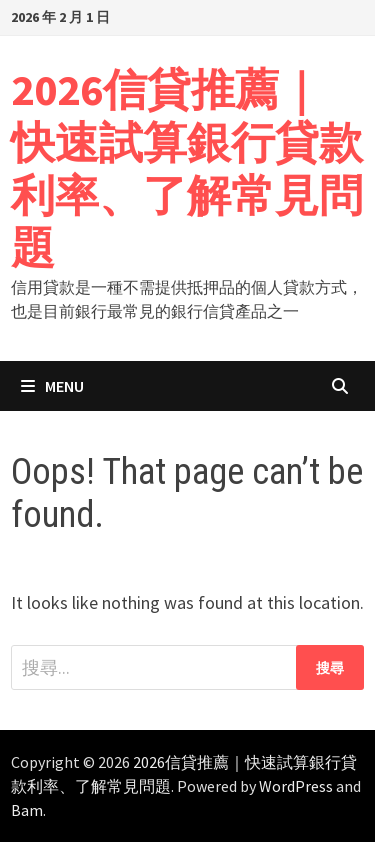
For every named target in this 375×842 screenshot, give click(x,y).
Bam (27, 810)
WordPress (296, 786)
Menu (52, 386)
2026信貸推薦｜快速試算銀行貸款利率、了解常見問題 (187, 168)
